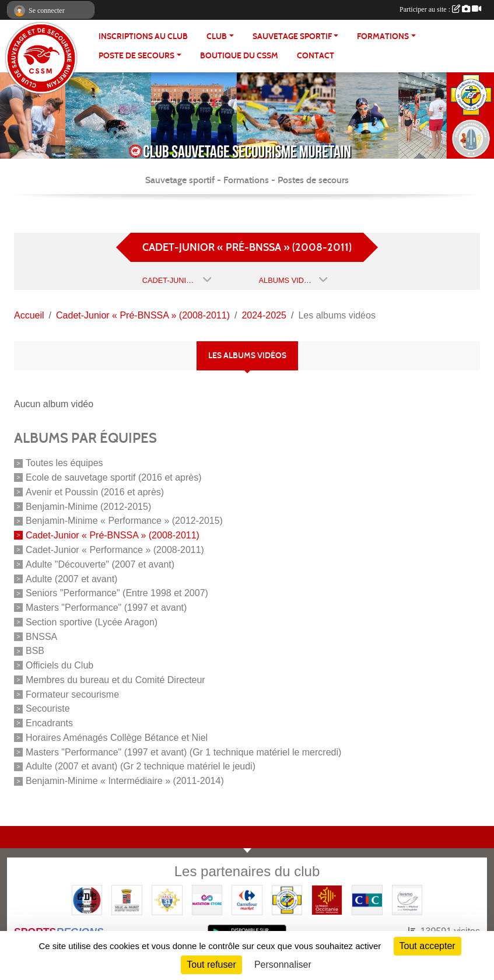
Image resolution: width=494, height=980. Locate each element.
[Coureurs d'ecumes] (87, 899)
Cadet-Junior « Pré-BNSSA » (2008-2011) (113, 535)
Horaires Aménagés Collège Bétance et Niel (117, 738)
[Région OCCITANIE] (327, 899)
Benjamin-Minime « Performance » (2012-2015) (124, 521)
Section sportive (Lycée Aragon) (92, 622)
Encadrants (49, 723)
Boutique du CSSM (239, 56)
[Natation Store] (207, 899)
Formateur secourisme (72, 694)
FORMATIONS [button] (383, 36)
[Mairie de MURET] (127, 899)
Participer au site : (440, 9)
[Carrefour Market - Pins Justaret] (247, 899)
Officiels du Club (59, 665)
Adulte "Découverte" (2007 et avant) (100, 564)
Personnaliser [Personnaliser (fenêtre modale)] (283, 965)
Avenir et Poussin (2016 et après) (95, 492)
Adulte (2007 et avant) (71, 578)
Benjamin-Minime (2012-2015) (88, 506)
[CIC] (367, 899)
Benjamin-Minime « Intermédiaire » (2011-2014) (125, 781)
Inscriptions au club (143, 36)
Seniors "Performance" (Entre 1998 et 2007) (117, 593)
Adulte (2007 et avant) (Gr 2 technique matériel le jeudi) (141, 766)
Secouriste (48, 708)
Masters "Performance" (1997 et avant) (106, 608)
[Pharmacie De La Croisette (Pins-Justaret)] (407, 899)
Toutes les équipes (64, 463)
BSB (35, 651)
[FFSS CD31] (167, 899)
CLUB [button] (217, 36)
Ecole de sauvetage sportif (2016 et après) (114, 477)
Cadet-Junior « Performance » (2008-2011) (115, 550)
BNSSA (41, 636)
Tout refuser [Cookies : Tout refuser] (211, 965)
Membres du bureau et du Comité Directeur (115, 680)
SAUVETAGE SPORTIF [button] (292, 36)
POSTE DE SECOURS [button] (136, 56)
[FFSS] (287, 899)
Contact (316, 56)
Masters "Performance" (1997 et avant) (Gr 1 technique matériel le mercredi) (183, 752)
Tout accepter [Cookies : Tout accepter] (428, 946)
